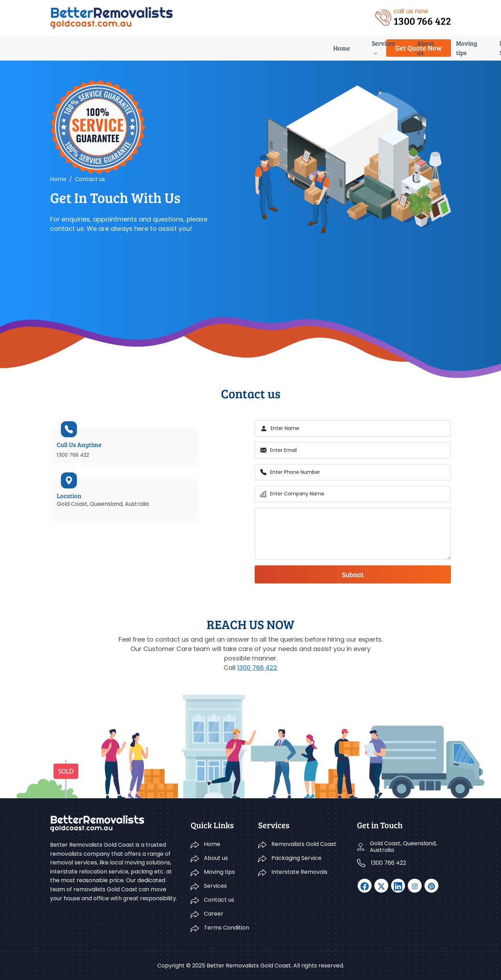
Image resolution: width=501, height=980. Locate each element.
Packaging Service (296, 858)
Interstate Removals (299, 872)
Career (316, 48)
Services (92, 48)
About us (133, 48)
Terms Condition (226, 928)
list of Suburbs (226, 48)
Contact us (278, 48)
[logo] (112, 17)
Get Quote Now (419, 48)
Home (58, 48)
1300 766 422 (257, 668)
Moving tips (176, 48)
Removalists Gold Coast (304, 844)
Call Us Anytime (84, 451)
